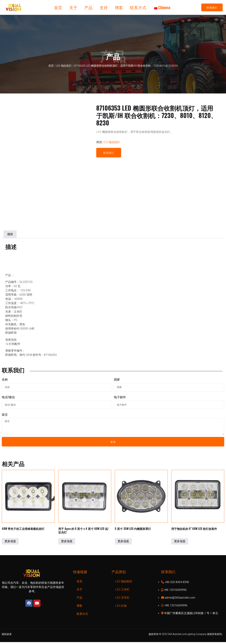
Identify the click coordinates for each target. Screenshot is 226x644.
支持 (104, 7)
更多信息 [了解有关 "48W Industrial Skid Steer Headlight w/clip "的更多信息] (10, 543)
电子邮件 (120, 397)
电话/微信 (8, 397)
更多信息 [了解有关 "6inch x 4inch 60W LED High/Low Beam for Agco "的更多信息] (67, 543)
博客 (119, 7)
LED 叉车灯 (122, 599)
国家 (117, 379)
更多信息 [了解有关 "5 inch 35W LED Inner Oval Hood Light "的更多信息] (123, 543)
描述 (10, 234)
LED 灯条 (121, 608)
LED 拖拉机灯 (64, 66)
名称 (5, 379)
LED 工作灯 (122, 591)
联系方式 (138, 7)
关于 (73, 7)
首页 (58, 7)
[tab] (10, 234)
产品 (88, 7)
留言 (5, 414)
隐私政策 (7, 636)
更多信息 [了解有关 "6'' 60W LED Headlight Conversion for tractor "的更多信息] (180, 543)
